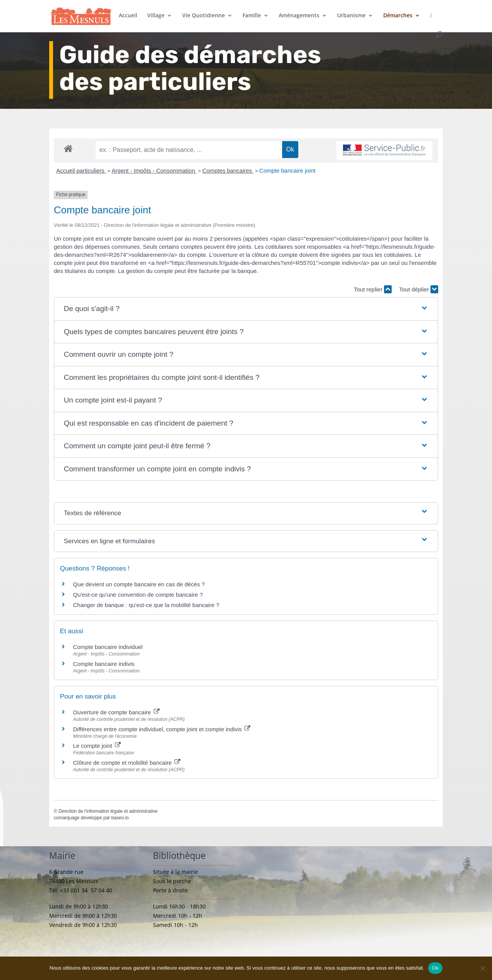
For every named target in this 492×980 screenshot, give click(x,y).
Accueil (128, 16)
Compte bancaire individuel (108, 647)
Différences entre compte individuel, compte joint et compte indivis (162, 729)
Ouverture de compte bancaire (116, 712)
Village (156, 16)
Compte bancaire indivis (104, 664)
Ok (435, 968)
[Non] (482, 968)
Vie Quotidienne (204, 16)
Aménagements (299, 16)
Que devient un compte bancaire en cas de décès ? (139, 584)
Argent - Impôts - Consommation (154, 171)
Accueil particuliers (81, 171)
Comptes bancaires (228, 171)
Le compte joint (97, 746)
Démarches (398, 16)
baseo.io (120, 818)
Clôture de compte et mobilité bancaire (127, 763)
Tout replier (373, 289)
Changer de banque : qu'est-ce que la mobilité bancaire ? (146, 605)
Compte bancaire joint (288, 171)
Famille (252, 16)
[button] (246, 309)
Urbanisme (351, 16)
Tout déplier (419, 289)
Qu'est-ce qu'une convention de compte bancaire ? (138, 595)
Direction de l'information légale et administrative (108, 811)
